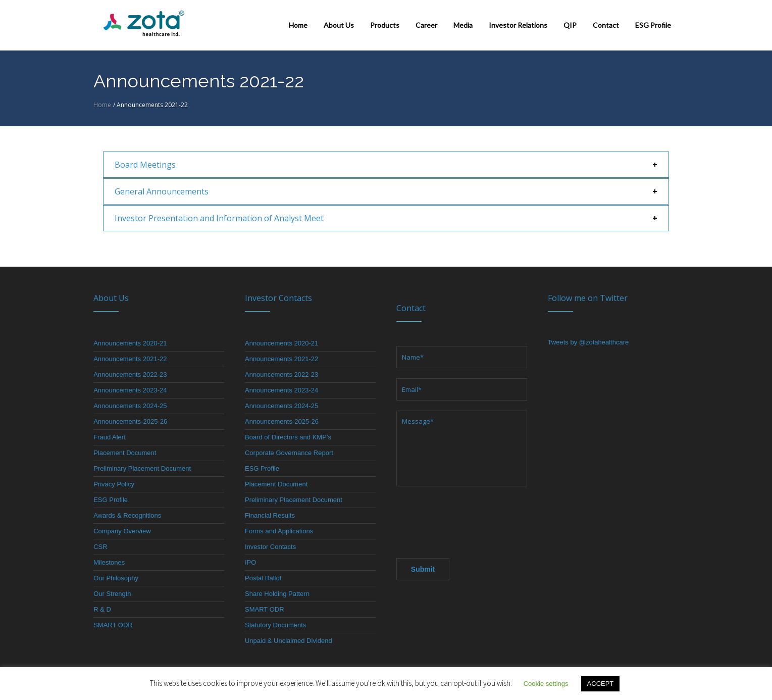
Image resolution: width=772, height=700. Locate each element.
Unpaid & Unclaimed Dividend (289, 641)
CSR (100, 547)
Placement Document (125, 453)
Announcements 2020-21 (130, 343)
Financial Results (270, 515)
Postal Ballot (263, 578)
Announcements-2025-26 (130, 421)
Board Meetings (145, 165)
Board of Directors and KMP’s (288, 437)
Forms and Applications (279, 531)
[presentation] (473, 519)
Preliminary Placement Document (142, 468)
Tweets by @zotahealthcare (588, 342)
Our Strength (112, 594)
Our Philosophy (116, 578)
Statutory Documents (275, 625)
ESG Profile (111, 500)
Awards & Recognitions (127, 515)
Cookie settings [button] (546, 684)
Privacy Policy (114, 484)
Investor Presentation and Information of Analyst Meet (219, 218)
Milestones (109, 562)
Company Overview (122, 531)
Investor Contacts (270, 547)
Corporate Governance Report (289, 453)
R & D (102, 609)
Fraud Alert (110, 437)
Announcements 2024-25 (130, 406)
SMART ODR (113, 625)
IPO (250, 562)
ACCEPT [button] (601, 684)
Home (102, 105)
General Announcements (162, 191)
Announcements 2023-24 (130, 390)
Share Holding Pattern (277, 594)
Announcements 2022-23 (130, 374)
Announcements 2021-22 (130, 359)
